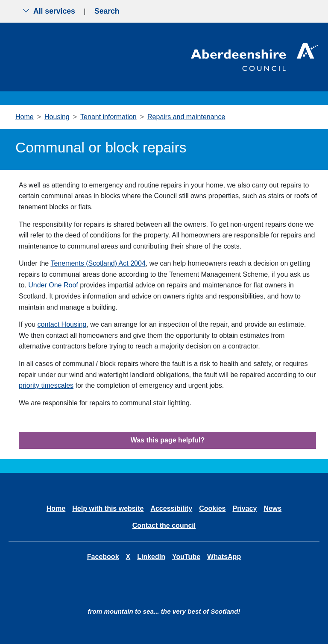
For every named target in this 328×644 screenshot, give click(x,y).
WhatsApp (224, 557)
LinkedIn (151, 557)
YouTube (186, 557)
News (272, 508)
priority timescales (46, 385)
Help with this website (108, 508)
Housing (57, 117)
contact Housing (62, 324)
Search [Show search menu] (107, 11)
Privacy (245, 508)
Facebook (103, 557)
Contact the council (164, 525)
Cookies (212, 508)
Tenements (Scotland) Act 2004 (98, 263)
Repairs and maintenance (186, 117)
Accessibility (171, 508)
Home (25, 117)
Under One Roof (53, 285)
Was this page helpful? (168, 440)
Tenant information (108, 117)
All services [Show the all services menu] (49, 11)
